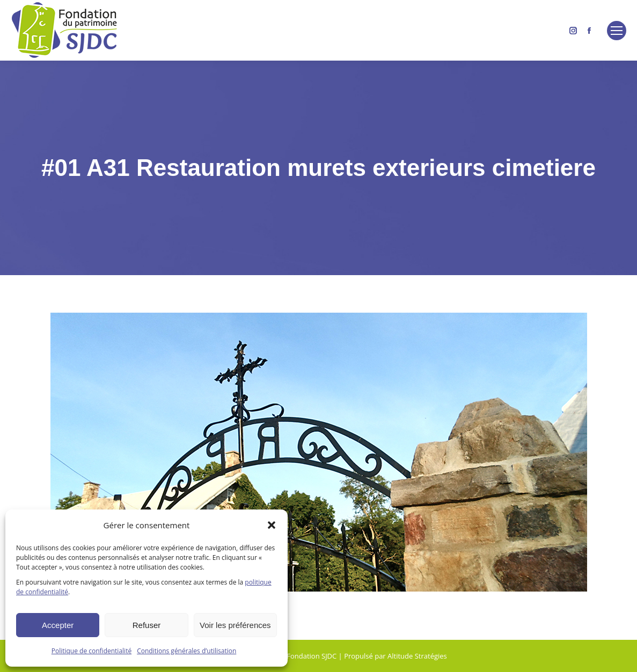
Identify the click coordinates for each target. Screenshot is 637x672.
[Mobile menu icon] (617, 31)
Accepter (58, 625)
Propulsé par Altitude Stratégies (396, 656)
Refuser (147, 625)
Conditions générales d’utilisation (186, 651)
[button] (272, 525)
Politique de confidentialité (91, 651)
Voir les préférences (235, 625)
